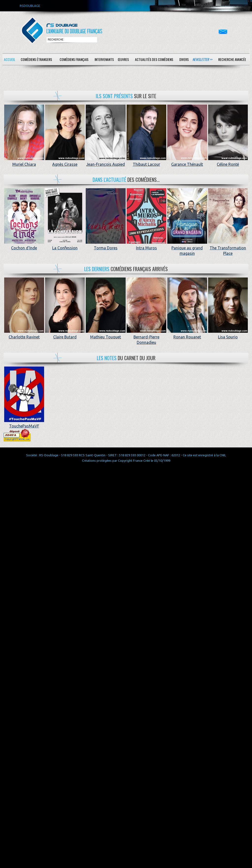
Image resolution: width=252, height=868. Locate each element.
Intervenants (104, 59)
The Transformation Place (228, 248)
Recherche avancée (232, 59)
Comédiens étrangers (36, 59)
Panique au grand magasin (187, 248)
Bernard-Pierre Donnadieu (147, 337)
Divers (184, 59)
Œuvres (123, 59)
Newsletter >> (202, 59)
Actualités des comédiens (154, 59)
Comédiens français (74, 59)
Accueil (10, 59)
